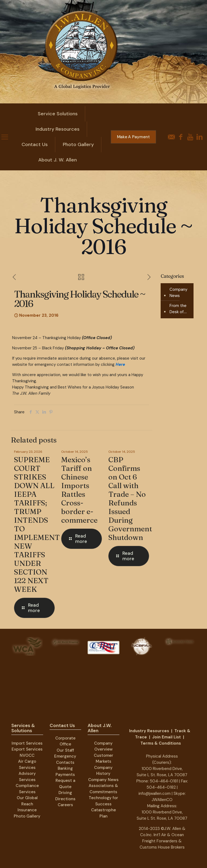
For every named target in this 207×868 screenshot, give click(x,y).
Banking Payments (65, 771)
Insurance (27, 810)
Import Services (27, 743)
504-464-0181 (164, 781)
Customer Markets (103, 759)
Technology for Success (103, 801)
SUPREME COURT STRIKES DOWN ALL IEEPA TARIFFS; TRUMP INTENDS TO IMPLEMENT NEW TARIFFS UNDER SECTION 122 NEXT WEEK (37, 524)
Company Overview (103, 746)
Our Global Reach (27, 801)
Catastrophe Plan (103, 813)
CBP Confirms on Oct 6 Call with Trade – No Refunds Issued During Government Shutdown (130, 499)
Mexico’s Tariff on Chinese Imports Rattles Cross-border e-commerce (79, 490)
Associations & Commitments (103, 789)
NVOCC (27, 755)
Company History (103, 771)
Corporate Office (65, 741)
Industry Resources (149, 731)
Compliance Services (27, 789)
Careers (65, 805)
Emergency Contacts (65, 759)
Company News (178, 293)
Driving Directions (65, 796)
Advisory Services (27, 777)
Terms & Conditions (161, 743)
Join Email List (167, 737)
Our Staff (65, 750)
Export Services (27, 749)
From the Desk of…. (178, 309)
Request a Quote (65, 784)
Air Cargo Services (27, 764)
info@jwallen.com (155, 793)
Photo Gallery (27, 816)
